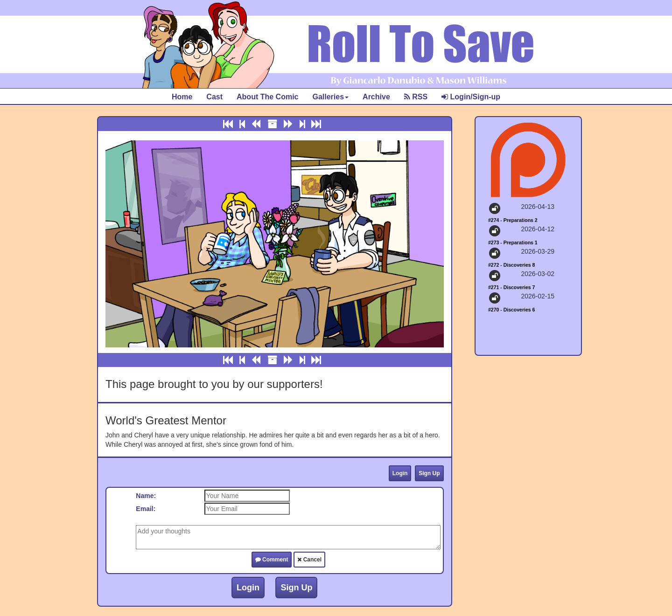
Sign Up (429, 473)
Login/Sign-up (471, 97)
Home (182, 97)
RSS (416, 97)
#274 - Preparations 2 (513, 220)
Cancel (309, 560)
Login (400, 473)
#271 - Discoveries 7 (511, 287)
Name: (146, 496)
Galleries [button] (330, 97)
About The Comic (267, 97)
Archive (376, 97)
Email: (146, 509)
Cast (214, 97)
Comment (272, 560)
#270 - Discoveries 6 (511, 310)
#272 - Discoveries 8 (511, 265)
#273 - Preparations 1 (513, 242)
